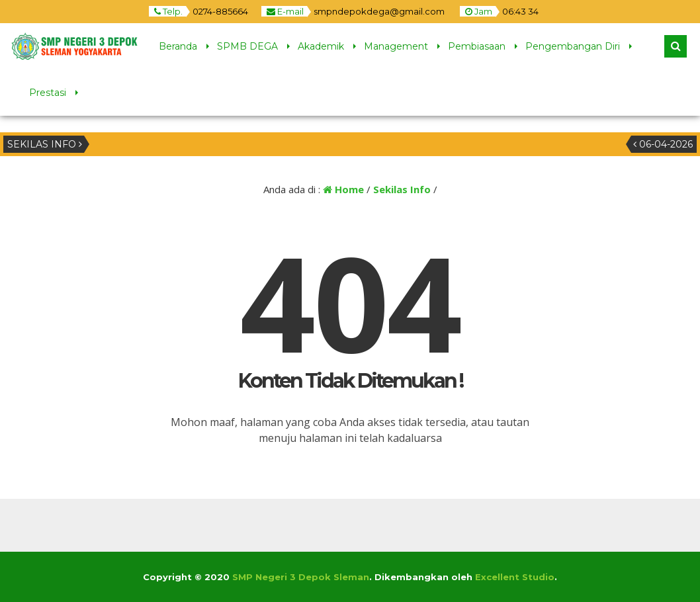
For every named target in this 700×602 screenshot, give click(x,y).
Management (396, 46)
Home (343, 189)
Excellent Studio (515, 577)
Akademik (321, 46)
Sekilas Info (402, 189)
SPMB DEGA (247, 46)
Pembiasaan (477, 46)
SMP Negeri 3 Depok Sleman (301, 577)
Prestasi (48, 93)
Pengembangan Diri (573, 46)
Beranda (178, 46)
